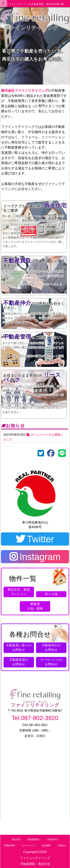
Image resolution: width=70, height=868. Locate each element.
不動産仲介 (53, 839)
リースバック (28, 845)
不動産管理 (9, 845)
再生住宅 (16, 839)
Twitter (35, 539)
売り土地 (51, 594)
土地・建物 (35, 606)
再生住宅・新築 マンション (19, 592)
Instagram (35, 557)
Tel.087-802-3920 (35, 718)
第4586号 (35, 499)
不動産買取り (34, 839)
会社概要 (46, 845)
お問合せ (19, 648)
